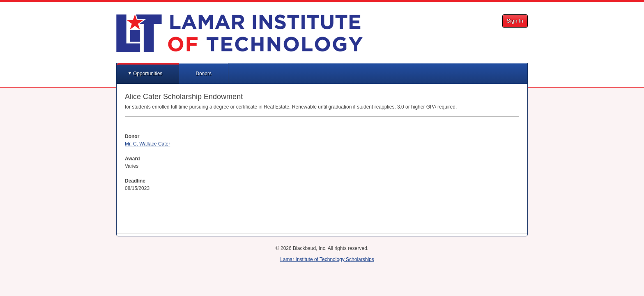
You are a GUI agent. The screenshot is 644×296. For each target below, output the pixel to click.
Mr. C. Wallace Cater (147, 144)
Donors (204, 74)
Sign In (515, 21)
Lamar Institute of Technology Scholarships (327, 259)
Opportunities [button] (148, 74)
